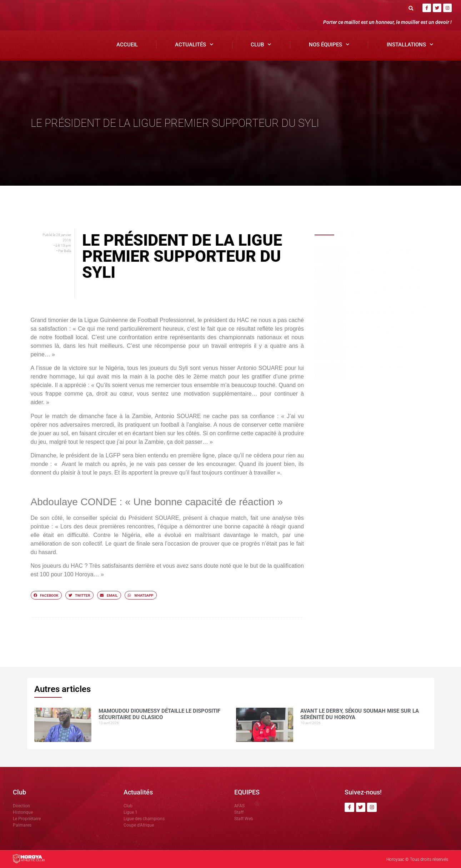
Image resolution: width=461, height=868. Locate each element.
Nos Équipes (329, 44)
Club (261, 44)
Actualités (194, 44)
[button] (411, 8)
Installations (410, 44)
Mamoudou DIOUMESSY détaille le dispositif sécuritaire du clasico (380, 252)
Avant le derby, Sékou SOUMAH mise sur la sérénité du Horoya (382, 271)
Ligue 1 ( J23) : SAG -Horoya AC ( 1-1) (381, 348)
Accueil (127, 45)
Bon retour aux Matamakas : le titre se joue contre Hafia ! (384, 330)
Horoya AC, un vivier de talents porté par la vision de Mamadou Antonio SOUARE (385, 313)
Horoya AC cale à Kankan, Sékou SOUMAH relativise (379, 370)
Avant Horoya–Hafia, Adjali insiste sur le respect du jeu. (382, 291)
